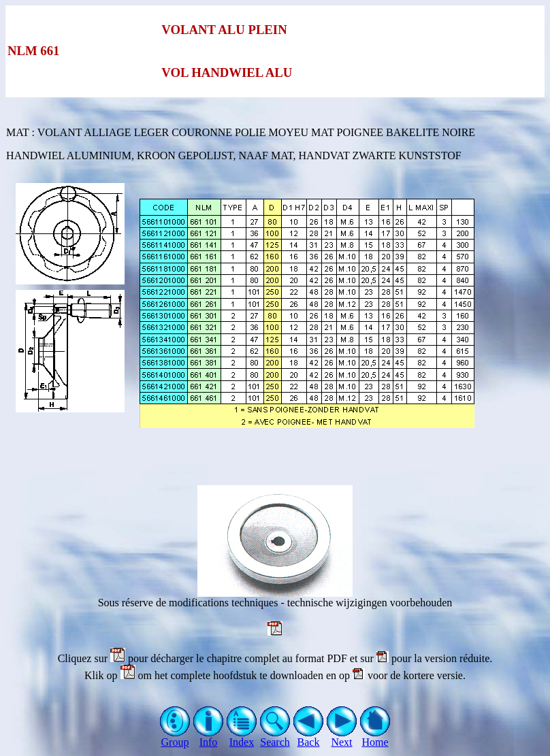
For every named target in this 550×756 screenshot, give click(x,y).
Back (309, 737)
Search (275, 737)
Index (242, 737)
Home (375, 737)
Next (342, 737)
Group (175, 737)
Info (209, 737)
